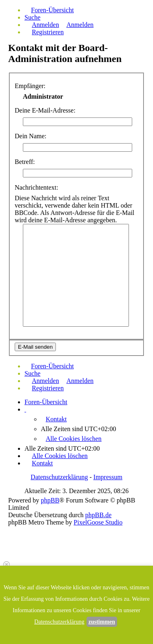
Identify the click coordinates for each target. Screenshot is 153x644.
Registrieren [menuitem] (48, 32)
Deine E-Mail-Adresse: (45, 110)
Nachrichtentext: (37, 187)
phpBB (50, 500)
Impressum (108, 477)
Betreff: (25, 162)
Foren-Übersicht (46, 402)
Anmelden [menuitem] (45, 25)
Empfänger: (30, 86)
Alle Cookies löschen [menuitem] (74, 439)
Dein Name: (31, 136)
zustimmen (102, 622)
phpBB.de (98, 515)
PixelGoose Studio (98, 522)
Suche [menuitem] (32, 17)
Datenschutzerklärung (59, 477)
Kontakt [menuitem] (56, 419)
